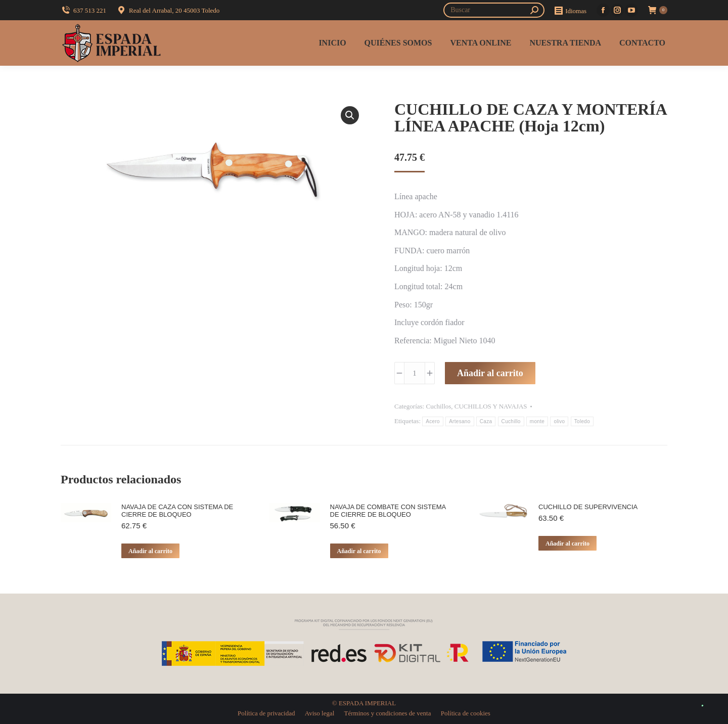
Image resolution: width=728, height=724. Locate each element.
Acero (433, 421)
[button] (350, 115)
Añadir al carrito (490, 373)
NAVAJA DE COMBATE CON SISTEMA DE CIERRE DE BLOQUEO (388, 511)
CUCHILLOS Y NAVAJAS (491, 406)
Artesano (460, 421)
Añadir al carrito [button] (150, 551)
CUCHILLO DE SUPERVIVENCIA (588, 507)
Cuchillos (438, 406)
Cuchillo (511, 421)
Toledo (582, 421)
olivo (559, 421)
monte (537, 421)
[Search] (494, 10)
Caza (486, 421)
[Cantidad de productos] (415, 373)
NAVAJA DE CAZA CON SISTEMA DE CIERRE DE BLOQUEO (177, 511)
